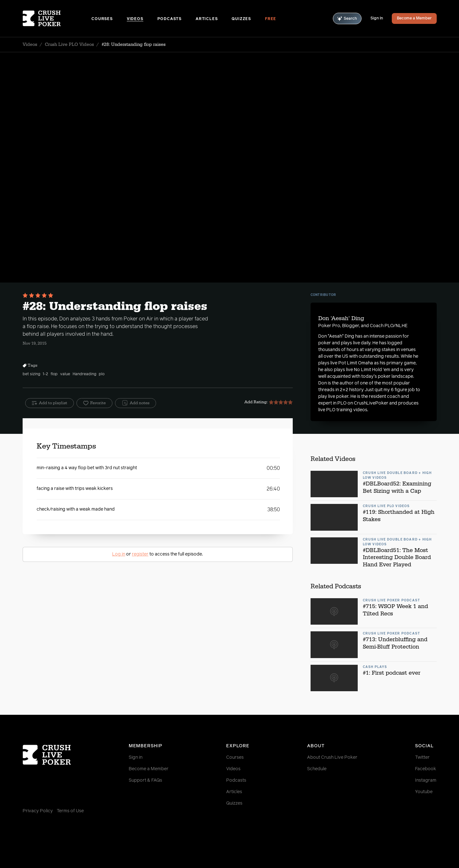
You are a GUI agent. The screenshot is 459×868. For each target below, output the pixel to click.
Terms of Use (70, 811)
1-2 (45, 374)
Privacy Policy (38, 811)
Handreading (84, 374)
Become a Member (414, 18)
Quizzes (241, 19)
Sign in (136, 757)
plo (102, 374)
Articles (207, 19)
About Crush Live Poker (332, 757)
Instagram (426, 780)
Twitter (422, 757)
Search (347, 19)
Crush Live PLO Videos (69, 45)
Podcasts (169, 19)
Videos (135, 19)
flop (54, 374)
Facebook (426, 769)
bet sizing (31, 374)
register (140, 554)
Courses (102, 19)
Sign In (377, 18)
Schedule (317, 769)
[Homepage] (57, 18)
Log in (119, 554)
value (65, 374)
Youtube (424, 792)
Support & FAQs (145, 780)
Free (271, 19)
